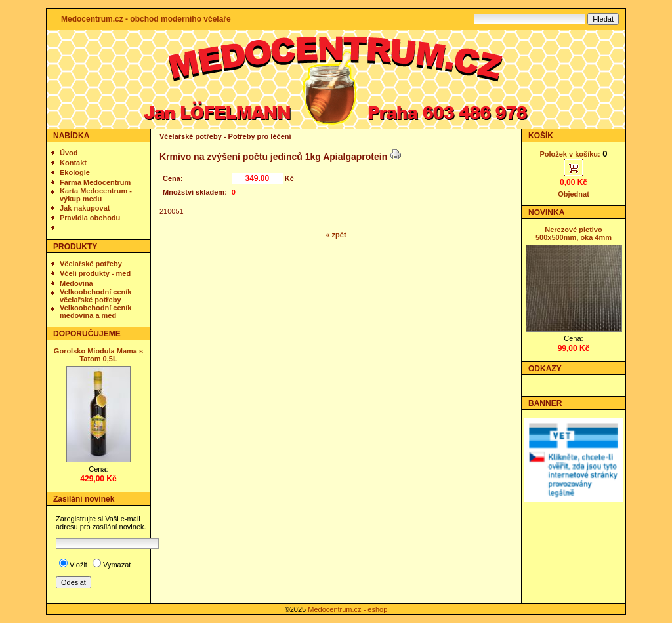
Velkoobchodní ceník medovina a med (95, 311)
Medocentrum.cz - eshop (347, 609)
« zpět (336, 235)
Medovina (76, 283)
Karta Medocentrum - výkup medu (96, 195)
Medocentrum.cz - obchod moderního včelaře (146, 19)
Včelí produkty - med (95, 273)
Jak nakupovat (85, 208)
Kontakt (73, 163)
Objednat (574, 194)
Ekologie (75, 172)
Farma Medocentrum (95, 182)
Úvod (69, 153)
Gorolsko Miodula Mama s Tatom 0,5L (98, 355)
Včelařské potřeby (91, 264)
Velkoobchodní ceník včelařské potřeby (95, 296)
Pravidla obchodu (90, 218)
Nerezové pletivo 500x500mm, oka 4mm (574, 233)
